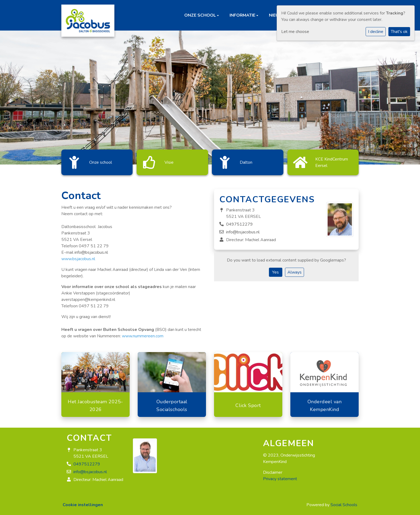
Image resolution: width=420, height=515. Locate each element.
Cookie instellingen (83, 502)
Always (295, 270)
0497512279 (239, 222)
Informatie (243, 15)
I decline (376, 32)
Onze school (201, 15)
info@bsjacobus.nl (91, 250)
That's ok (399, 32)
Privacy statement (280, 476)
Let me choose (295, 32)
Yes (275, 270)
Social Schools (344, 502)
